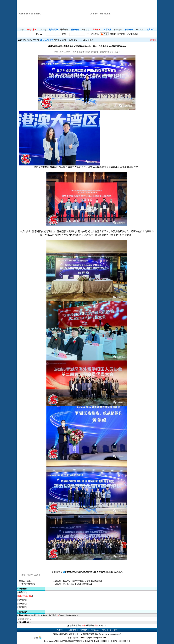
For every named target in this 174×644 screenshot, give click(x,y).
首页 (22, 30)
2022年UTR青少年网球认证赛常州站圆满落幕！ (83, 581)
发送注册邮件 (132, 34)
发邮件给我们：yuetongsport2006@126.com (87, 638)
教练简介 (118, 30)
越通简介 (151, 30)
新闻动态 (42, 30)
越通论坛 (64, 30)
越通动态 (22, 592)
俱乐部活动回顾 (25, 596)
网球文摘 (140, 30)
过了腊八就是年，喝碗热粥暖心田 (77, 584)
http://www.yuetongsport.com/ (108, 634)
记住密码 (95, 34)
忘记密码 (121, 34)
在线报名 (96, 30)
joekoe (30, 581)
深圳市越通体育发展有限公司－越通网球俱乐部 (74, 634)
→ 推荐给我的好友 (27, 584)
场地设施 (107, 30)
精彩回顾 (75, 30)
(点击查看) (28, 615)
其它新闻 (22, 607)
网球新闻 (22, 604)
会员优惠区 (32, 30)
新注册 (113, 34)
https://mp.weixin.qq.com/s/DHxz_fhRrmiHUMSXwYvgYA (94, 572)
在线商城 (129, 30)
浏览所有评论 (72, 615)
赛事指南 (86, 30)
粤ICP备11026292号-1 (120, 641)
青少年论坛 (53, 30)
